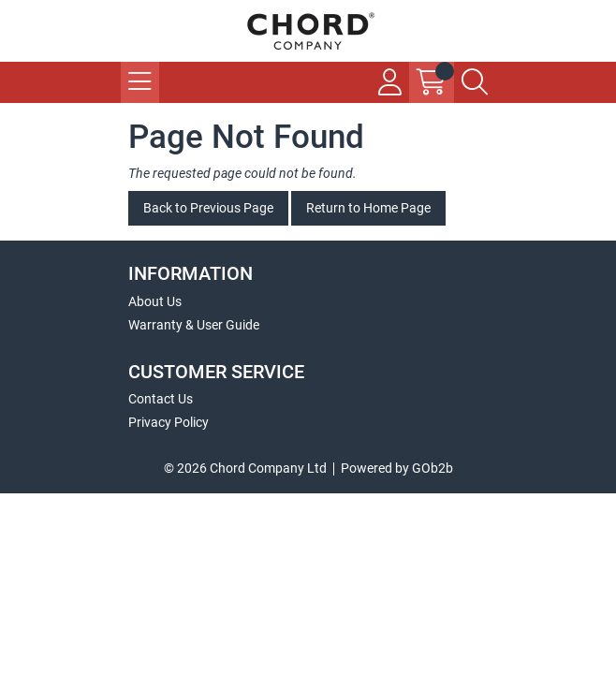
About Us (155, 301)
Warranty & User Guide (194, 325)
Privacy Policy (169, 422)
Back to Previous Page (208, 208)
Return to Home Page (368, 208)
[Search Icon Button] (475, 82)
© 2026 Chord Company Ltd (245, 468)
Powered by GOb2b (397, 468)
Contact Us (161, 399)
